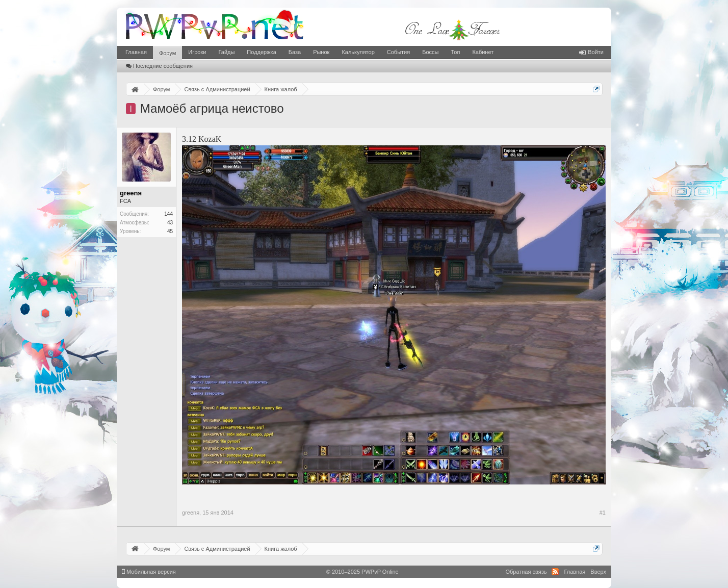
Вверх (598, 572)
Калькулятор (358, 52)
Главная (136, 52)
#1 (603, 513)
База (295, 52)
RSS (555, 572)
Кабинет (483, 52)
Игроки (197, 52)
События (398, 52)
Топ (455, 52)
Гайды (226, 52)
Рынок (321, 52)
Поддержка (261, 52)
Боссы (430, 52)
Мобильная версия (149, 572)
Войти (591, 52)
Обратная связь (526, 572)
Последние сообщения (159, 66)
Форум (167, 53)
